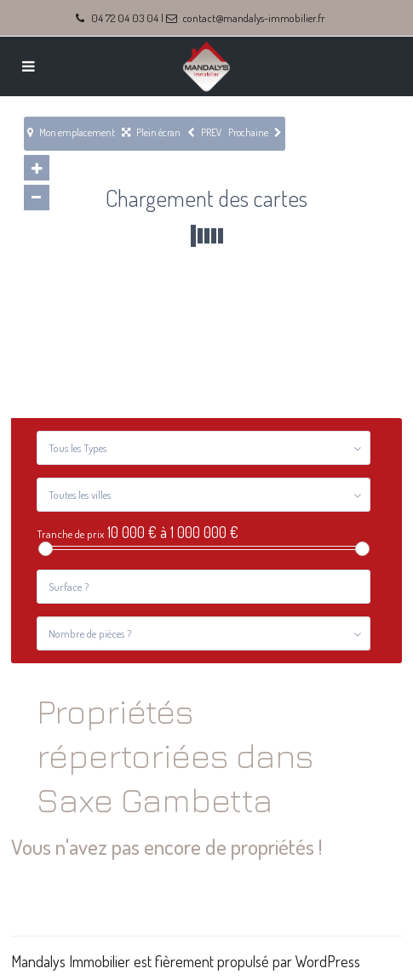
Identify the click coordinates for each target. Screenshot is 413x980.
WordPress (328, 961)
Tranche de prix (70, 534)
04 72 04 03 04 (125, 18)
